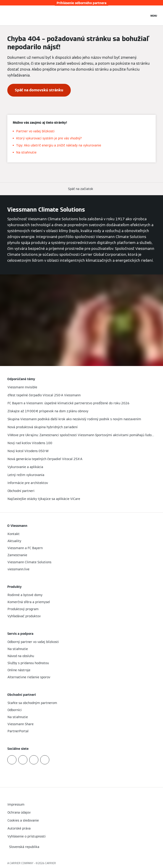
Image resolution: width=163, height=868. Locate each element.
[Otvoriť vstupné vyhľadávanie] (144, 15)
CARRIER (50, 863)
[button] (81, 189)
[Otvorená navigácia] (154, 15)
